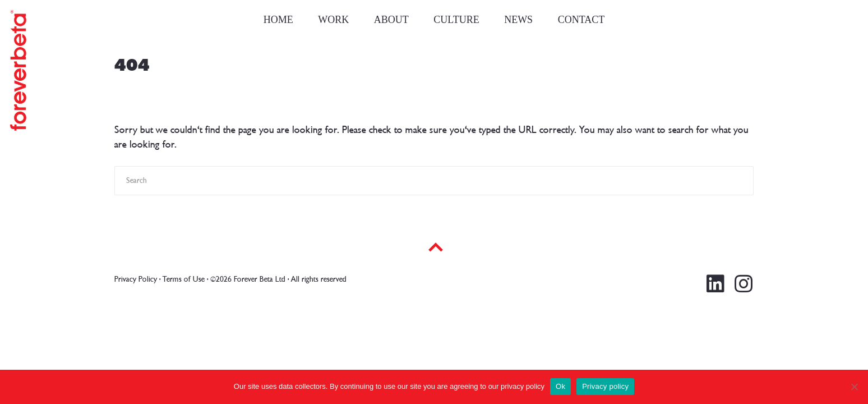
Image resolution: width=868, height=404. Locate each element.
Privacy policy (605, 386)
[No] (854, 387)
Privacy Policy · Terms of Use (160, 279)
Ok (560, 386)
